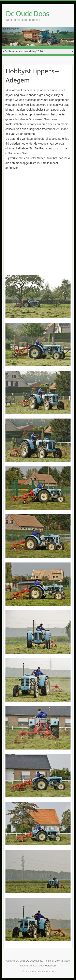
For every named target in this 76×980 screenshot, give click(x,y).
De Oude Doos (27, 13)
